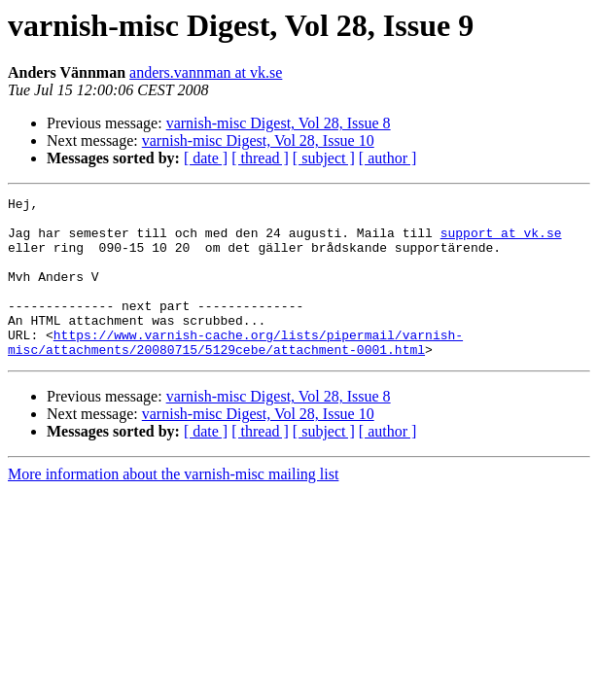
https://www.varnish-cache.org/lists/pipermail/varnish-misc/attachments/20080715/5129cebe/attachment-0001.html (235, 372)
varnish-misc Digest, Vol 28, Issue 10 (258, 140)
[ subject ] (324, 158)
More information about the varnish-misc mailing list (173, 506)
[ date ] (206, 158)
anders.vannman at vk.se (206, 72)
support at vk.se (501, 241)
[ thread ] (260, 158)
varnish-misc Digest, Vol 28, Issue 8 (279, 123)
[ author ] (388, 158)
